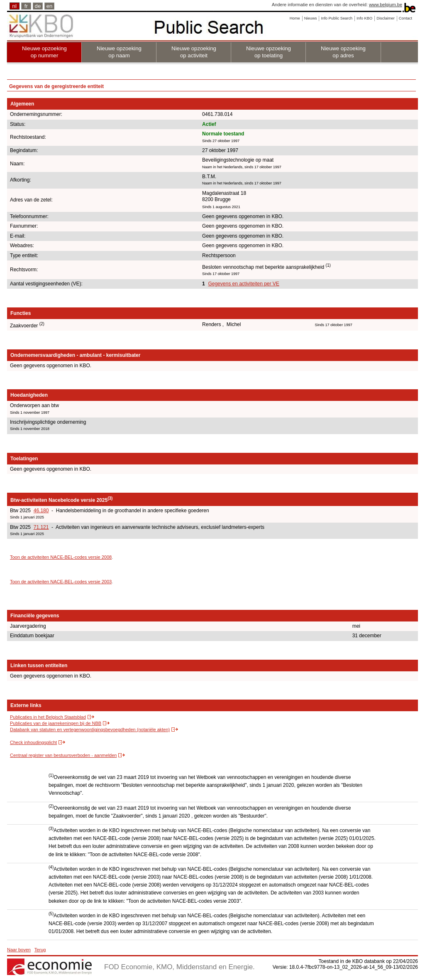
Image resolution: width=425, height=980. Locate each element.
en (50, 6)
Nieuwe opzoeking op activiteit (194, 52)
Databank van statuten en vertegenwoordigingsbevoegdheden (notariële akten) (90, 729)
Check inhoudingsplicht (33, 742)
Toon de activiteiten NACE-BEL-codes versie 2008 (61, 557)
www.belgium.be (386, 5)
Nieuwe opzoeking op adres (343, 52)
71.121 (41, 527)
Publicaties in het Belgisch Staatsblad (48, 717)
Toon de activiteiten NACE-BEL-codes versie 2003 (61, 582)
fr (26, 6)
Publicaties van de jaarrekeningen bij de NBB (56, 723)
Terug (40, 950)
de (38, 6)
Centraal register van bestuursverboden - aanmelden (63, 755)
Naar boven (19, 950)
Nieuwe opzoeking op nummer (44, 52)
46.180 (41, 511)
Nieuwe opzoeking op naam (119, 52)
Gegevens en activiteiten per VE (243, 284)
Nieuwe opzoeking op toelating (269, 52)
